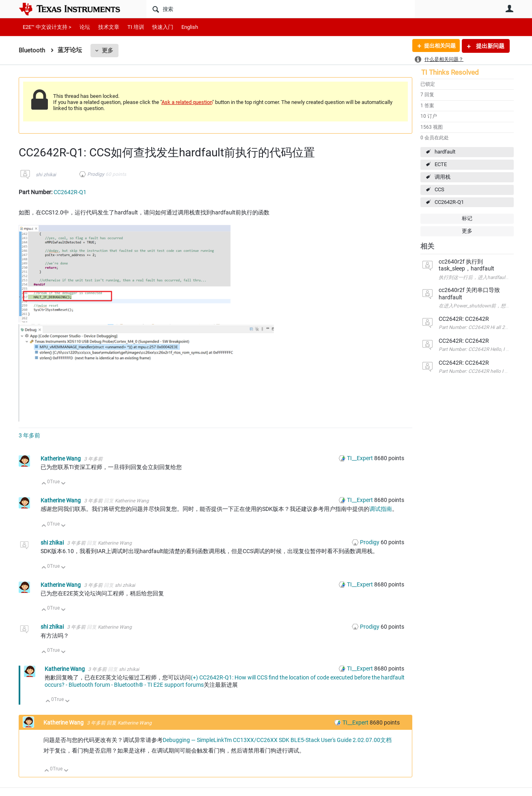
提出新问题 (490, 46)
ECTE (441, 164)
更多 (108, 50)
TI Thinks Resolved (450, 72)
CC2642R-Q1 (449, 202)
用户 (510, 9)
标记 (467, 218)
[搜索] (281, 9)
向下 (63, 484)
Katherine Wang (61, 459)
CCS (439, 189)
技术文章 (109, 27)
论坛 (85, 27)
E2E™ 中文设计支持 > (47, 27)
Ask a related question (187, 102)
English (190, 27)
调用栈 (443, 177)
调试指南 (381, 509)
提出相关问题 (438, 46)
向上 (44, 484)
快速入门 (163, 27)
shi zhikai (46, 175)
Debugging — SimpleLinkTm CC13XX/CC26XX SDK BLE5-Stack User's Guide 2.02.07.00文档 (277, 740)
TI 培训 (136, 27)
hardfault (445, 152)
